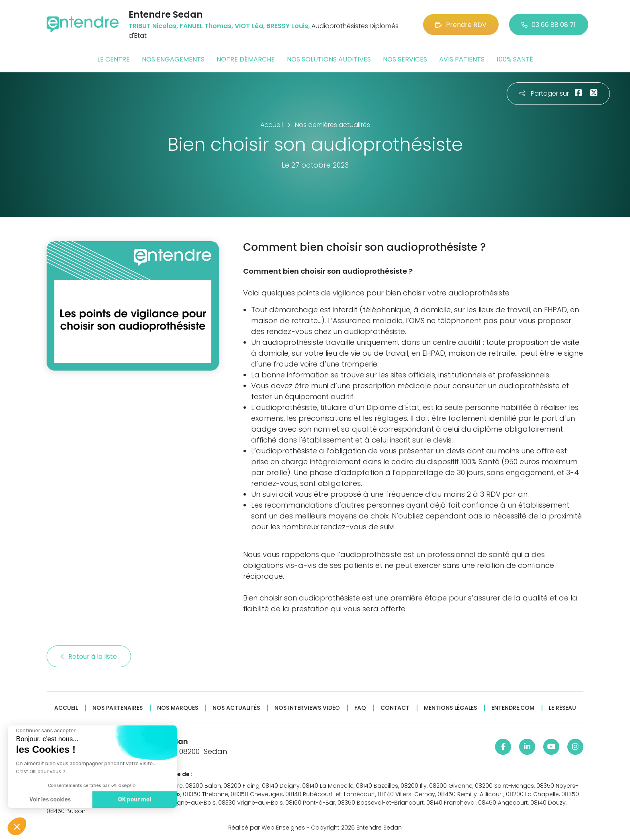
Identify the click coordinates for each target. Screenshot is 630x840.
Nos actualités (236, 708)
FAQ (360, 708)
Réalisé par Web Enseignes (267, 828)
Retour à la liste (89, 657)
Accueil (66, 708)
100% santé (515, 59)
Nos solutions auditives (329, 59)
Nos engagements (173, 59)
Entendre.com (513, 708)
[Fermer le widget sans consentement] (46, 731)
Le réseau (562, 708)
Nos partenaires (118, 708)
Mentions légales (450, 708)
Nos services (405, 59)
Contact (395, 708)
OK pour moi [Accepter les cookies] (135, 800)
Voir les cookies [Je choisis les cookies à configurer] (50, 800)
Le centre (114, 59)
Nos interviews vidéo (307, 708)
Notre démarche (246, 59)
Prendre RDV (461, 25)
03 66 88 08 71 (549, 25)
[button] (17, 826)
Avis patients (462, 59)
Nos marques (178, 708)
